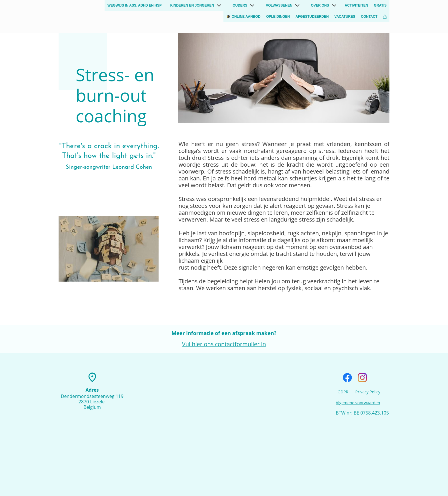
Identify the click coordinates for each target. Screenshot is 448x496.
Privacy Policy (368, 392)
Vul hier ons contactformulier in (224, 344)
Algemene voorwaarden (358, 403)
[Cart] (385, 16)
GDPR (343, 392)
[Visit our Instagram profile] (362, 378)
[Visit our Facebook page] (347, 378)
